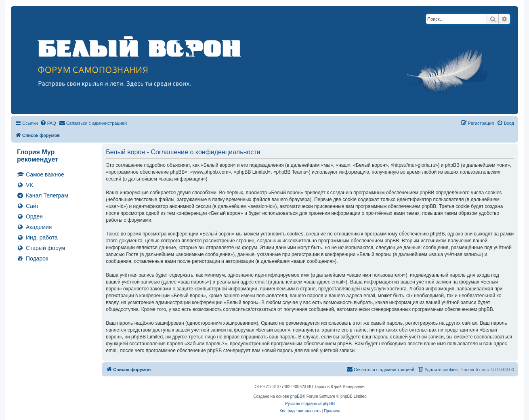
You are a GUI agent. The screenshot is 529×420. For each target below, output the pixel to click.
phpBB (296, 396)
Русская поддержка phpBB (310, 404)
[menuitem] (48, 123)
